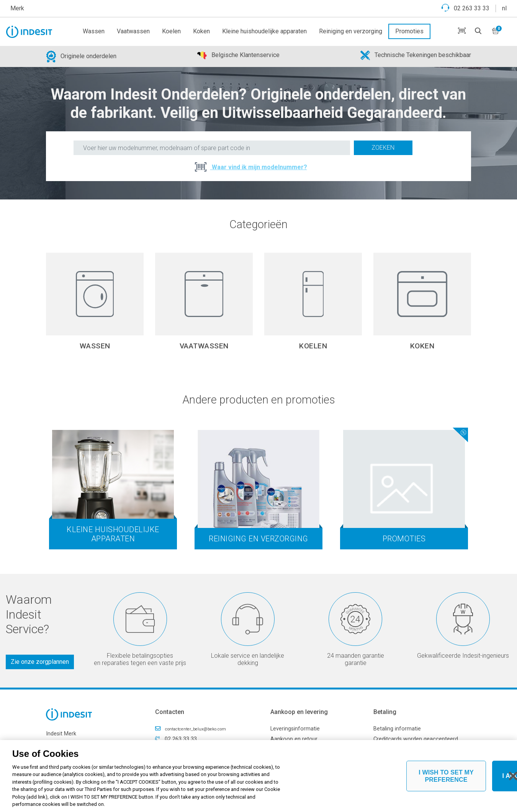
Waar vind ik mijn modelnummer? (259, 167)
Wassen (94, 31)
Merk (17, 8)
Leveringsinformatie (295, 729)
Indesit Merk (61, 734)
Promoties (409, 31)
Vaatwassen (133, 31)
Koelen (171, 31)
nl (504, 8)
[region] (258, 776)
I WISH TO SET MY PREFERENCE (446, 776)
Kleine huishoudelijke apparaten (264, 31)
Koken (201, 31)
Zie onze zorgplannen (40, 662)
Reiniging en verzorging (351, 31)
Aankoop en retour (294, 739)
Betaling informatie (397, 729)
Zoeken (383, 148)
